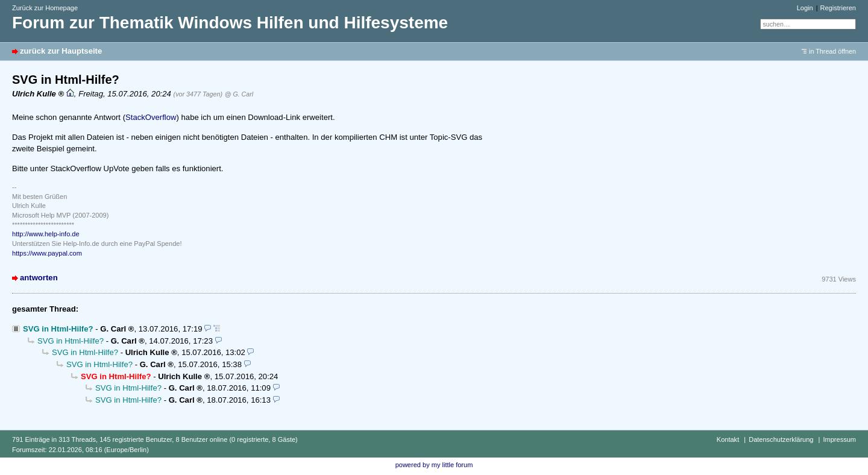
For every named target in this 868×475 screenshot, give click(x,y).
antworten (39, 278)
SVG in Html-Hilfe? (58, 329)
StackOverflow (151, 117)
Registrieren (838, 8)
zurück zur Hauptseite (61, 51)
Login (805, 8)
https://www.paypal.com (47, 253)
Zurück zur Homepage (45, 8)
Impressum (839, 439)
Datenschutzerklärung (781, 439)
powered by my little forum (434, 465)
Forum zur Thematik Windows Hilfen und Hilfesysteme (230, 23)
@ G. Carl (239, 94)
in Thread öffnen (832, 51)
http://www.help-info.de (46, 234)
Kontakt (728, 439)
